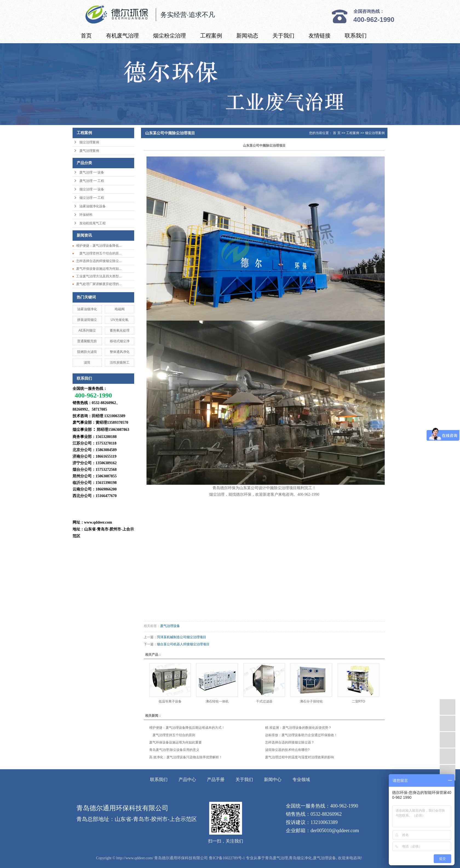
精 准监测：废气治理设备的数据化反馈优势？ (298, 728)
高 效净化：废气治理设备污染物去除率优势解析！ (186, 757)
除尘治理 (281, 488)
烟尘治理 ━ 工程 (92, 198)
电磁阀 (120, 309)
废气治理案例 (89, 151)
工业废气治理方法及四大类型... (99, 276)
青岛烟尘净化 (300, 858)
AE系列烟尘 (87, 330)
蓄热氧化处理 (120, 330)
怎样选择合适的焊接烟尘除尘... (99, 261)
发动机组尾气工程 (93, 223)
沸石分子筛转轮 (311, 701)
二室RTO (359, 701)
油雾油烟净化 (87, 309)
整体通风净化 (120, 352)
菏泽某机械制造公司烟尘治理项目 (182, 637)
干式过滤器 (264, 701)
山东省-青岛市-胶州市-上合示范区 (156, 819)
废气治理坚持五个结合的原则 (172, 735)
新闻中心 (273, 780)
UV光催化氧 (120, 320)
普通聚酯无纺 (87, 341)
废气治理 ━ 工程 (92, 181)
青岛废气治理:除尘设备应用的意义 (174, 750)
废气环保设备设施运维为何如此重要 (176, 742)
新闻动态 (247, 36)
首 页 (337, 133)
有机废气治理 (122, 36)
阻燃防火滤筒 (87, 352)
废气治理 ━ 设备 (92, 172)
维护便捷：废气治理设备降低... (99, 246)
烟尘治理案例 (89, 142)
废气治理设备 (170, 626)
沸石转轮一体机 (217, 701)
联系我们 (356, 36)
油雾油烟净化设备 (93, 206)
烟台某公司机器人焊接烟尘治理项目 (183, 644)
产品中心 (187, 780)
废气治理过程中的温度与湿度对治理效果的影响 (300, 757)
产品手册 (216, 780)
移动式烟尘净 (120, 341)
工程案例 (211, 36)
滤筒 (87, 362)
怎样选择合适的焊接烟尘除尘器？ (290, 742)
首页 (86, 36)
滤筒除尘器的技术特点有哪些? (287, 750)
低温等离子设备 (170, 701)
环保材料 (86, 215)
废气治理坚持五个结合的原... (99, 253)
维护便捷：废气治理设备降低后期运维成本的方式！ (187, 728)
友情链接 (320, 36)
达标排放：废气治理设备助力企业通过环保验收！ (301, 735)
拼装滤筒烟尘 (87, 320)
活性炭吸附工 (120, 362)
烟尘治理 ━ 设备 (92, 189)
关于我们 (283, 36)
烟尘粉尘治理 (169, 36)
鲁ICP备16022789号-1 (227, 858)
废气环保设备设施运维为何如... (99, 269)
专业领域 (301, 780)
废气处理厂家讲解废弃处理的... (99, 284)
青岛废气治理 (277, 858)
